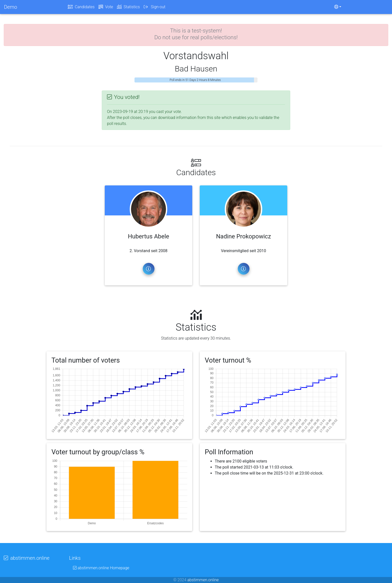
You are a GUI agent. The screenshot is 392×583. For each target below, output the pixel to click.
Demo (10, 8)
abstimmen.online (203, 580)
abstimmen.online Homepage (101, 568)
